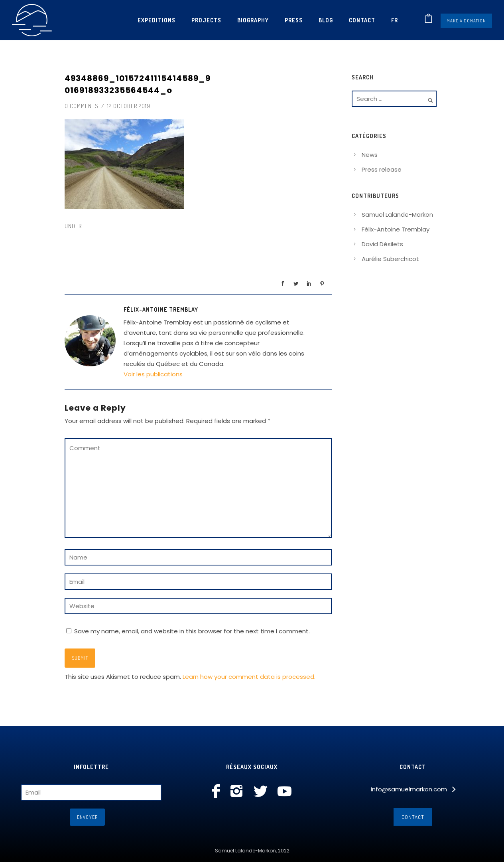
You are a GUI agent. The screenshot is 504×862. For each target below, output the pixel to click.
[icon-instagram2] (239, 792)
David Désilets (382, 244)
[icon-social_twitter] (263, 792)
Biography (253, 20)
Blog (326, 20)
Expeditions (157, 20)
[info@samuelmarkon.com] (413, 789)
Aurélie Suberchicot (390, 259)
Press (294, 20)
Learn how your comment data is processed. (249, 677)
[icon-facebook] (218, 792)
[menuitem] (395, 20)
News (370, 155)
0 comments (82, 106)
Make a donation (466, 21)
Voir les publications (153, 374)
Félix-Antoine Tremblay (396, 229)
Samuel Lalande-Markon (397, 215)
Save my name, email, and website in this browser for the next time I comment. (192, 631)
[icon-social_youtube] (284, 792)
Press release (382, 169)
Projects (206, 20)
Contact (362, 20)
